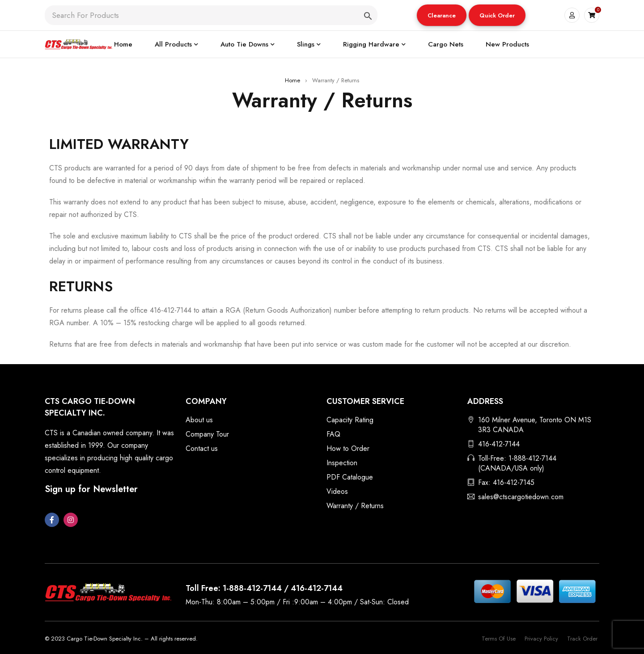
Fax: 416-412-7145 (506, 482)
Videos (337, 491)
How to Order (348, 448)
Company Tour (207, 434)
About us (199, 420)
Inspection (342, 463)
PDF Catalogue (350, 477)
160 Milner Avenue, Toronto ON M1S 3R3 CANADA (535, 425)
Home (292, 80)
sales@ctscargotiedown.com (521, 497)
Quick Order (497, 15)
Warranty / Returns (355, 506)
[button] (442, 15)
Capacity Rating (350, 420)
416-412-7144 (499, 444)
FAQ (333, 434)
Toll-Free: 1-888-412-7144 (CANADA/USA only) (517, 463)
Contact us (202, 448)
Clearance (442, 15)
